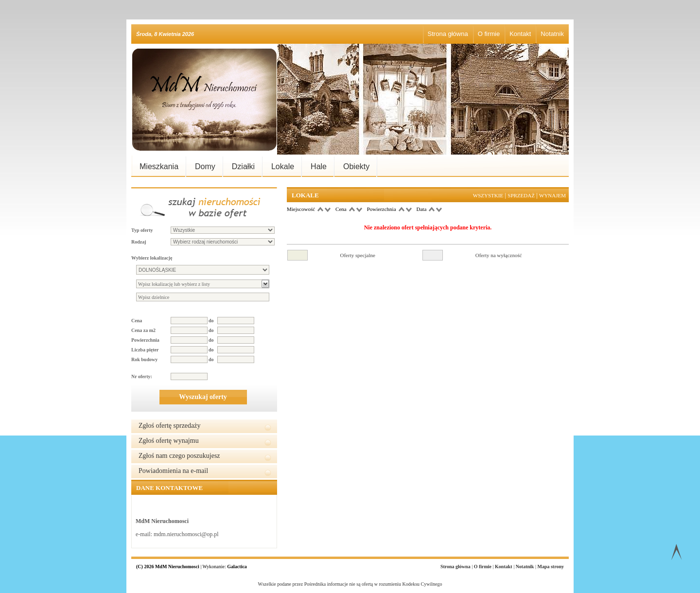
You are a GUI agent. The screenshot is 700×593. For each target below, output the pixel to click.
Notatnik (552, 34)
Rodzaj (139, 242)
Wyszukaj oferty (203, 397)
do (211, 321)
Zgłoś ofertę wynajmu (169, 441)
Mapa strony (551, 567)
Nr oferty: (142, 376)
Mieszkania (159, 166)
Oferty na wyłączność (499, 255)
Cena (137, 321)
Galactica (237, 567)
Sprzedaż (521, 195)
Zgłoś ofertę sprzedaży (170, 426)
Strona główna (448, 34)
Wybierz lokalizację (152, 258)
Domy (205, 166)
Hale (319, 166)
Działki (243, 166)
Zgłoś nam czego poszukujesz (179, 456)
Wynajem (552, 195)
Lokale (283, 166)
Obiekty (356, 166)
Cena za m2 (143, 330)
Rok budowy (144, 359)
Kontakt (520, 34)
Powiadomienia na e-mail (173, 471)
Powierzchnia (145, 340)
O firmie (489, 34)
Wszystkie (488, 195)
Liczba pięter (145, 350)
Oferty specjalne (358, 255)
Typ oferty (142, 230)
